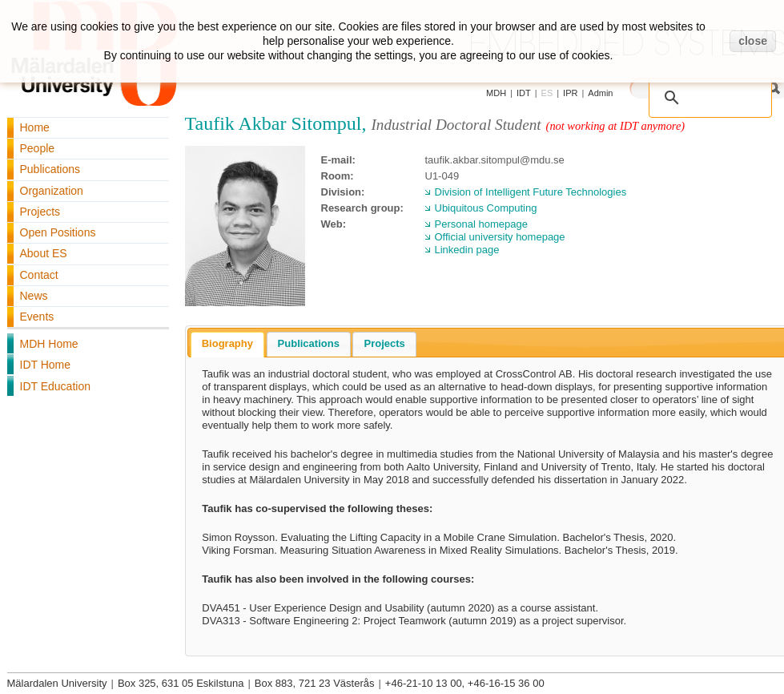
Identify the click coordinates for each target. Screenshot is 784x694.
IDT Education (55, 386)
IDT (524, 93)
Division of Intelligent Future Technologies (531, 192)
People (38, 148)
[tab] (227, 345)
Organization (52, 191)
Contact (39, 275)
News (34, 296)
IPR (570, 93)
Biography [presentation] (227, 343)
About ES (44, 253)
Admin (600, 93)
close (753, 41)
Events (37, 317)
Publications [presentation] (309, 343)
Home (35, 127)
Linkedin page (467, 250)
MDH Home (49, 344)
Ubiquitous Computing (486, 208)
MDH (496, 93)
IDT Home (46, 365)
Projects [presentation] (384, 343)
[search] (714, 90)
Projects (40, 212)
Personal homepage (481, 224)
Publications (50, 169)
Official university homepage (500, 237)
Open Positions (58, 232)
